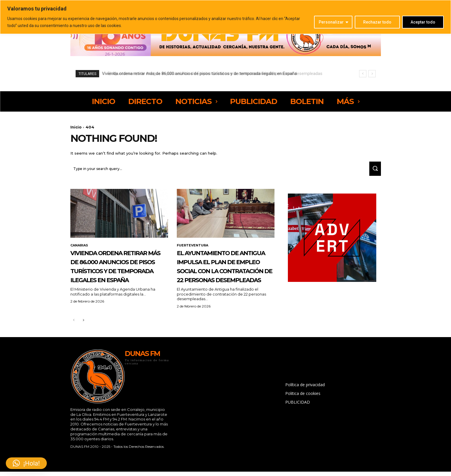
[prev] (363, 74)
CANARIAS (80, 248)
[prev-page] (74, 342)
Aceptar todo (423, 22)
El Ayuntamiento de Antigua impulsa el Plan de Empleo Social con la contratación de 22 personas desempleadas (211, 74)
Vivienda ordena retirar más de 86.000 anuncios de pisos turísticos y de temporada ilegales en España (116, 278)
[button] (26, 463)
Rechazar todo (377, 22)
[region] (225, 17)
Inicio (76, 127)
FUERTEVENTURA (194, 248)
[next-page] (83, 342)
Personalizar (331, 22)
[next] (372, 74)
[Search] (373, 171)
